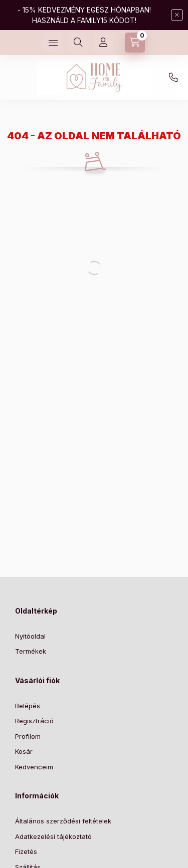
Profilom (28, 736)
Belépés (28, 706)
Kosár (24, 751)
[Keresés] (78, 43)
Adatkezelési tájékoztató (53, 836)
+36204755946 (173, 78)
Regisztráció (34, 721)
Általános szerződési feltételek (63, 821)
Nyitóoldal (30, 636)
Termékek (31, 651)
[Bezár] (177, 15)
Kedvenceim (34, 767)
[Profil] (103, 43)
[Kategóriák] (53, 43)
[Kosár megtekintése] (135, 43)
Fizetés (26, 851)
